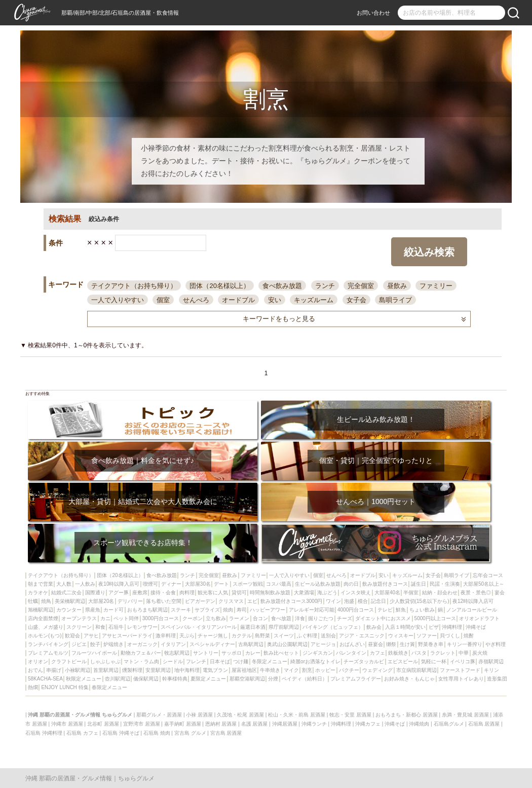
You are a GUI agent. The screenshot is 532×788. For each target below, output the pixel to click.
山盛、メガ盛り (46, 627)
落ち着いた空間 (164, 601)
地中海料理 (187, 670)
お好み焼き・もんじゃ (409, 679)
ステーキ (181, 610)
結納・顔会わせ (440, 593)
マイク (291, 670)
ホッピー (325, 670)
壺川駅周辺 (118, 679)
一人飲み (85, 584)
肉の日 (351, 584)
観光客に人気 (213, 593)
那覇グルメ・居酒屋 (159, 715)
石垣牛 (116, 627)
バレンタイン (351, 653)
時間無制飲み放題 (270, 593)
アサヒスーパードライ (127, 636)
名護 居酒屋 (255, 724)
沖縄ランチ (314, 724)
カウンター (69, 610)
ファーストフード (460, 670)
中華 (464, 653)
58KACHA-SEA (45, 679)
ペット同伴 (126, 618)
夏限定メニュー (208, 679)
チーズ (345, 618)
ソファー (427, 636)
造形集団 (497, 679)
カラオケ (38, 593)
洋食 (300, 618)
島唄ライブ (395, 300)
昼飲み (397, 286)
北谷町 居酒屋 (103, 724)
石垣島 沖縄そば (121, 733)
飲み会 (374, 627)
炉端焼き (113, 644)
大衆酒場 (304, 593)
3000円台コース (161, 618)
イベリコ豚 (463, 661)
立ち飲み (216, 618)
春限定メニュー (109, 687)
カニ (105, 618)
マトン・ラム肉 (141, 661)
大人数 (64, 584)
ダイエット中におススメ (383, 618)
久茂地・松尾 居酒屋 (240, 715)
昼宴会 (375, 644)
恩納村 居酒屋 (221, 724)
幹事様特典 (175, 679)
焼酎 (469, 636)
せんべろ (196, 300)
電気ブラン (215, 670)
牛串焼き (270, 670)
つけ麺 (241, 661)
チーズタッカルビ (364, 661)
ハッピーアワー (268, 610)
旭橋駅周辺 (41, 610)
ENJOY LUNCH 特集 (65, 687)
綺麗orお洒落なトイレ (315, 661)
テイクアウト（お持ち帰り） (134, 286)
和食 (100, 627)
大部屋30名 (198, 584)
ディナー (171, 584)
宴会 (500, 593)
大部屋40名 (387, 593)
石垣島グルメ (449, 724)
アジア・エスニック (362, 636)
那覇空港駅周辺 (247, 679)
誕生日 (419, 584)
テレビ (385, 610)
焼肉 (228, 610)
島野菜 (262, 636)
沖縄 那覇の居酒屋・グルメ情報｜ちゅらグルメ (90, 778)
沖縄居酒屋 (285, 724)
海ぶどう (327, 593)
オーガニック (142, 644)
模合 (363, 601)
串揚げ (54, 670)
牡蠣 (33, 601)
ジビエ (79, 644)
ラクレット (443, 653)
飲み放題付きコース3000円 (291, 601)
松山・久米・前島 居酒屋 (297, 715)
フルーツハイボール (94, 653)
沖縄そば (476, 627)
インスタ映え (356, 593)
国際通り (95, 593)
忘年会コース (488, 575)
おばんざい (352, 644)
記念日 (378, 601)
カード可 (113, 610)
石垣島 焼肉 (157, 733)
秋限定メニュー (84, 679)
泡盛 (349, 601)
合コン (260, 618)
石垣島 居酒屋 (484, 724)
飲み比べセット (281, 653)
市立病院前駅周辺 (416, 670)
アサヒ (91, 636)
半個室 (411, 593)
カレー (253, 653)
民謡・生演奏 (445, 584)
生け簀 (407, 644)
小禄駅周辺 (78, 670)
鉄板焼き (398, 653)
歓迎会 (72, 636)
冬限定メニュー (270, 661)
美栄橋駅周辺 (70, 601)
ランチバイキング (48, 644)
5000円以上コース (435, 618)
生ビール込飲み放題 (318, 584)
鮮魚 (401, 610)
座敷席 (140, 593)
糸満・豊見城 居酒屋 (465, 715)
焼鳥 (46, 601)
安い (275, 300)
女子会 (356, 300)
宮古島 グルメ (190, 733)
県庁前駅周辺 (284, 627)
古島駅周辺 (251, 644)
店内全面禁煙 (43, 618)
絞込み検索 (429, 252)
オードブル (238, 300)
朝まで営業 (41, 584)
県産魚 (93, 610)
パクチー (349, 670)
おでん (35, 670)
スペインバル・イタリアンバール (199, 627)
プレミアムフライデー (356, 679)
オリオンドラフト (479, 618)
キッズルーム (314, 300)
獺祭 (391, 644)
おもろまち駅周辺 (147, 610)
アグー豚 (119, 593)
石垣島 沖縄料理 (44, 733)
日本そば (220, 661)
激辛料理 (166, 636)
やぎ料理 (496, 644)
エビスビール (403, 661)
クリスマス (231, 601)
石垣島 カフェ (82, 733)
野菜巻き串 (431, 644)
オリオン (38, 661)
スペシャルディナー (212, 644)
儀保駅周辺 (146, 679)
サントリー (206, 653)
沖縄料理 (452, 627)
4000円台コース (356, 610)
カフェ (377, 653)
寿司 (242, 610)
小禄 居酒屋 (199, 715)
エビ (252, 601)
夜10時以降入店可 (119, 584)
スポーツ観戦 (248, 584)
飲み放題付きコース (385, 584)
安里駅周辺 (158, 670)
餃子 (95, 644)
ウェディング (377, 670)
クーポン (193, 618)
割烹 (307, 670)
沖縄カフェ (368, 724)
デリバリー (130, 601)
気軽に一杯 (434, 661)
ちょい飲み (422, 610)
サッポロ (232, 653)
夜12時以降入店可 (473, 601)
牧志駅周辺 (177, 653)
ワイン (333, 601)
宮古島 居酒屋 (226, 733)
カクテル (242, 636)
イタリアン (173, 644)
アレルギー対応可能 (312, 610)
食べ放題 (281, 618)
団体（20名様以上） (219, 286)
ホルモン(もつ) (45, 636)
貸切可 (239, 593)
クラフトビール (69, 661)
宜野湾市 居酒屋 (142, 724)
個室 (163, 300)
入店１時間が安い (405, 627)
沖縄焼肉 (419, 724)
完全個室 (361, 286)
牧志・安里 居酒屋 (350, 715)
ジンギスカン (318, 653)
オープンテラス (79, 618)
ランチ (325, 286)
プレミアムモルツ (48, 653)
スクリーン (79, 627)
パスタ (419, 653)
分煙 (273, 679)
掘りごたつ (321, 618)
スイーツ (284, 636)
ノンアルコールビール (472, 610)
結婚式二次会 (66, 593)
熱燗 (33, 687)
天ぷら (187, 636)
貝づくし (450, 636)
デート (221, 584)
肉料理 (187, 593)
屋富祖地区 (244, 670)
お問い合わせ (373, 13)
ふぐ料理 (307, 636)
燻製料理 (132, 670)
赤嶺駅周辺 (491, 661)
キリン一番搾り (465, 644)
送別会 (328, 636)
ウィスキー (401, 636)
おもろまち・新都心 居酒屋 (407, 715)
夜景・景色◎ (476, 593)
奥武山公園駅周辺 (287, 644)
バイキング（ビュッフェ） (333, 627)
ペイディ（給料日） (305, 679)
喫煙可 (150, 584)
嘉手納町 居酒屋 (183, 724)
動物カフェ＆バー (141, 653)
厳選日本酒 (253, 627)
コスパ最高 (279, 584)
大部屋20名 (101, 601)
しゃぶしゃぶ (105, 661)
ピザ (434, 627)
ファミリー (436, 286)
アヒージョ (323, 644)
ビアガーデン (200, 601)
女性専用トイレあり (461, 679)
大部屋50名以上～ (484, 584)
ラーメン (239, 618)
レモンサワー (142, 627)
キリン (491, 670)
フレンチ (196, 661)
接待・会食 (163, 593)
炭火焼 (480, 653)
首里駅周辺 (106, 670)
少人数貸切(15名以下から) (420, 601)
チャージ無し (213, 636)
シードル (173, 661)
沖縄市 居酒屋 (67, 724)
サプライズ (207, 610)
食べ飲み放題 (282, 286)
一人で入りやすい (118, 300)
